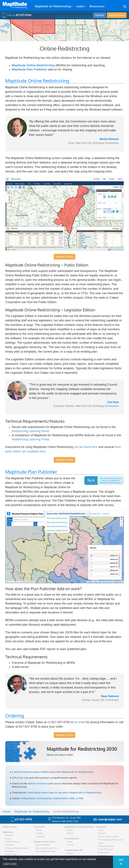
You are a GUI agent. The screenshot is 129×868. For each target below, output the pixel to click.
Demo (117, 15)
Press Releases (106, 849)
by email (80, 722)
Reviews (100, 15)
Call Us (17, 15)
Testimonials (11, 854)
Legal (100, 843)
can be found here (86, 447)
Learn (81, 6)
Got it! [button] (121, 862)
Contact (102, 833)
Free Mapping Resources (110, 840)
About (39, 830)
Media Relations (106, 846)
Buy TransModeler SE (47, 848)
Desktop (9, 835)
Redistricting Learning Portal (30, 431)
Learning (9, 845)
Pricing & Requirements (16, 848)
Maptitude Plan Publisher (30, 69)
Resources (98, 6)
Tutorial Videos (12, 842)
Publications (104, 852)
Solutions (9, 851)
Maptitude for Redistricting (54, 6)
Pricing (39, 833)
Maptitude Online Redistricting (33, 65)
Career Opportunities (108, 837)
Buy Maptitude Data (46, 851)
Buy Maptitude (43, 845)
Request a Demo (64, 257)
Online (8, 839)
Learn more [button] (10, 864)
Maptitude (8, 832)
